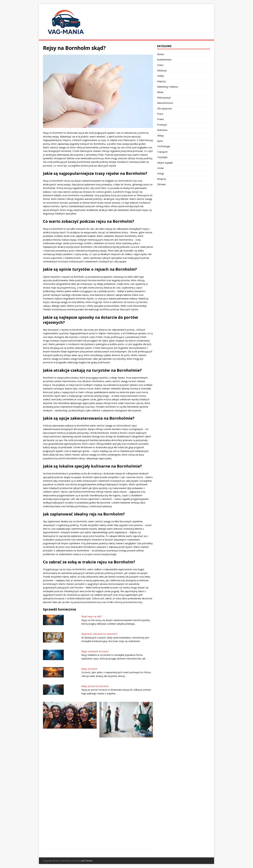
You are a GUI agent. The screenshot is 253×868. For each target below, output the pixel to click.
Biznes (161, 54)
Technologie (164, 146)
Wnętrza (162, 179)
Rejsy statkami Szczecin (95, 651)
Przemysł (162, 125)
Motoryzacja (164, 98)
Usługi (160, 173)
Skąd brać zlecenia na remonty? (99, 634)
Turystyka (162, 157)
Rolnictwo (162, 130)
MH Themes (87, 861)
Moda (160, 92)
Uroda (160, 168)
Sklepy (160, 136)
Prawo (161, 119)
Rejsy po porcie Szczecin (95, 686)
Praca (160, 114)
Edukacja (162, 70)
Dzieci (160, 65)
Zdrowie (161, 184)
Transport (162, 152)
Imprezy (161, 81)
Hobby (161, 76)
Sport (160, 141)
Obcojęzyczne (165, 108)
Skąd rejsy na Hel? (92, 616)
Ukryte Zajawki (165, 163)
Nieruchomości (165, 103)
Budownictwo (164, 60)
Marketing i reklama (168, 87)
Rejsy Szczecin (89, 669)
